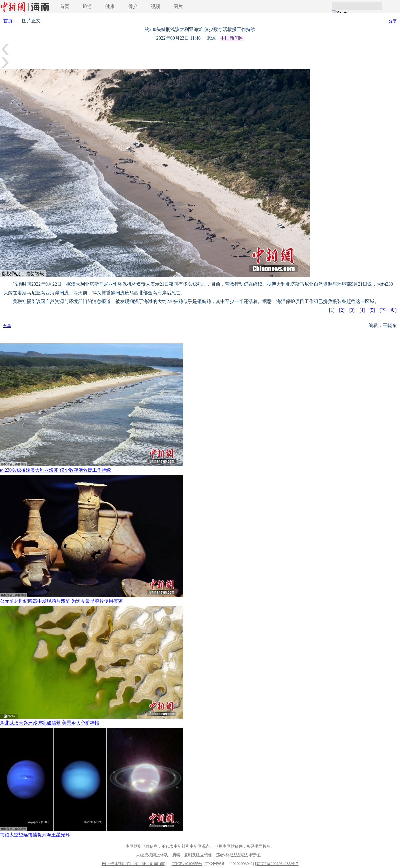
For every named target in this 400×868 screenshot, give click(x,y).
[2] (342, 310)
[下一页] (388, 310)
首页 (65, 7)
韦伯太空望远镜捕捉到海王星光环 (35, 835)
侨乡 (133, 7)
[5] (372, 310)
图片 (178, 7)
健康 (110, 7)
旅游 (87, 7)
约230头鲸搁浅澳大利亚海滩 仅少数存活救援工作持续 (55, 470)
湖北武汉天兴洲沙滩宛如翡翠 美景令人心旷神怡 (50, 723)
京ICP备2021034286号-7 (277, 864)
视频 (155, 7)
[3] (352, 310)
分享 (393, 21)
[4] (362, 310)
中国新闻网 (232, 38)
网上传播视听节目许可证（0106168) (134, 864)
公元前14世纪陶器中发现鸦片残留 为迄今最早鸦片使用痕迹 (61, 601)
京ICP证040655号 (187, 864)
